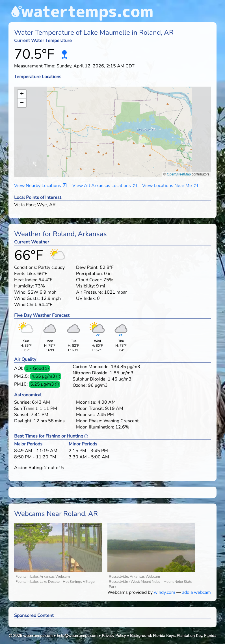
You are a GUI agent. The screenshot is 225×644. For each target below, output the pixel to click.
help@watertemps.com (77, 636)
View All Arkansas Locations (104, 186)
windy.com (165, 592)
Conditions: (26, 267)
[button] (113, 126)
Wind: (20, 292)
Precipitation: (89, 274)
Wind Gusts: (27, 298)
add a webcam (196, 592)
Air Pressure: (89, 292)
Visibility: (86, 286)
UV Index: (86, 298)
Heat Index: (26, 280)
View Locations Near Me (170, 186)
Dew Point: (87, 267)
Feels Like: (25, 274)
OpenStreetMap (179, 174)
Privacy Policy (114, 636)
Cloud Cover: (89, 280)
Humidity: (24, 286)
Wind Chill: (26, 305)
